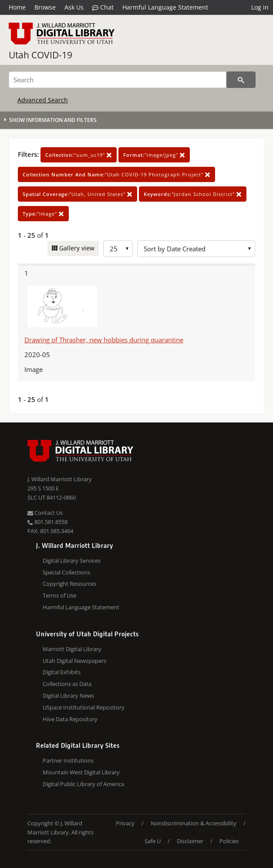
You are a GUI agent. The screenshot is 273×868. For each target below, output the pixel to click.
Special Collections (66, 572)
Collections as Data (67, 684)
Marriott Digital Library (72, 649)
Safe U (153, 841)
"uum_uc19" (79, 155)
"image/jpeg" (154, 155)
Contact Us (45, 513)
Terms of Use (59, 595)
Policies (229, 841)
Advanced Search (43, 100)
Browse (45, 7)
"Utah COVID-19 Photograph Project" (116, 174)
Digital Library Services (72, 561)
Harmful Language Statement (165, 7)
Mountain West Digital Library (81, 772)
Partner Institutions (68, 760)
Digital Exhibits (62, 672)
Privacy (125, 823)
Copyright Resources (69, 584)
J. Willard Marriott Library (60, 479)
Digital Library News (68, 696)
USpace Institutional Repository (84, 707)
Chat (103, 7)
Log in (260, 7)
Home (17, 7)
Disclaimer (190, 841)
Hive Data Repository (70, 719)
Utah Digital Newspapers (74, 661)
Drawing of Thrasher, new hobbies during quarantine (104, 340)
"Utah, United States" (78, 194)
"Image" (43, 214)
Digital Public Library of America (83, 784)
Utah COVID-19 (40, 55)
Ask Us (74, 7)
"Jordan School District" (193, 194)
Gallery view (76, 248)
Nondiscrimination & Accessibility (194, 823)
